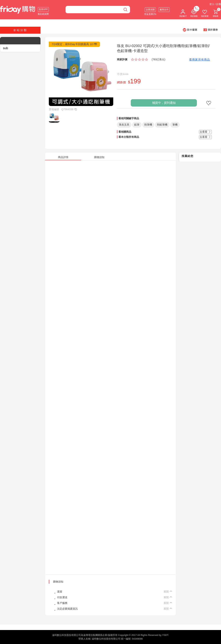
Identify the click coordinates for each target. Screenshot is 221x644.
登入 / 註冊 (215, 4)
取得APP (43, 9)
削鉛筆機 (162, 125)
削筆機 (148, 125)
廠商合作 (164, 10)
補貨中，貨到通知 (164, 103)
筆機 (175, 125)
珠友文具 (124, 125)
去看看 (205, 132)
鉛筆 (137, 125)
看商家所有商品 (200, 60)
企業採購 (150, 10)
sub (5, 48)
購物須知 (58, 582)
